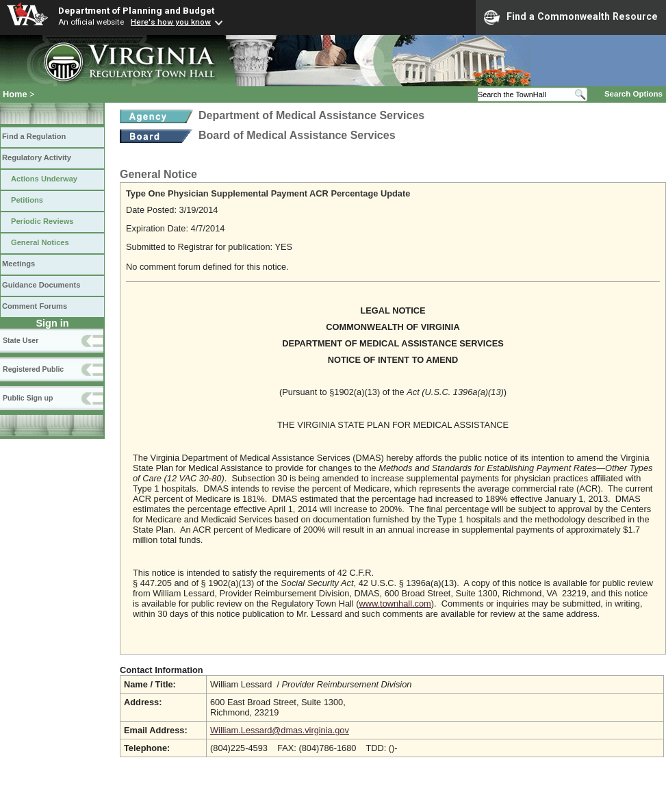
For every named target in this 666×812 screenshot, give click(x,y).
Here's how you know (171, 22)
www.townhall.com (395, 604)
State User (21, 340)
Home (15, 94)
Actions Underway (44, 179)
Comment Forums (35, 306)
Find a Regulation (34, 136)
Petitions (27, 200)
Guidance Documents (41, 285)
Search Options (633, 94)
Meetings (18, 264)
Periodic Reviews (42, 221)
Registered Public (33, 369)
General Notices (40, 242)
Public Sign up (28, 398)
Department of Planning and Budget (136, 10)
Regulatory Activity (37, 157)
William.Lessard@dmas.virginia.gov (280, 730)
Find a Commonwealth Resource (571, 17)
